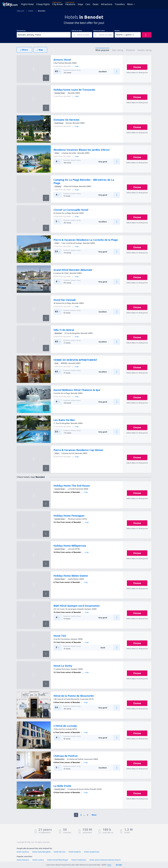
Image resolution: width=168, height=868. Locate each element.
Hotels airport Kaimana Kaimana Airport (105, 860)
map (76, 66)
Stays (80, 4)
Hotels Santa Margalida (41, 852)
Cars (88, 4)
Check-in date (77, 31)
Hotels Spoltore (23, 852)
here (109, 865)
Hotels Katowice (23, 860)
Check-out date (99, 31)
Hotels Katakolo (75, 852)
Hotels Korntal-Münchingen (58, 860)
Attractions (107, 4)
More (130, 4)
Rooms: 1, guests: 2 (125, 35)
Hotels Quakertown (92, 852)
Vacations (70, 4)
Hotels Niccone (60, 852)
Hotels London (38, 860)
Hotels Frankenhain (79, 860)
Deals (96, 4)
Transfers (120, 4)
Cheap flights (43, 4)
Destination (21, 31)
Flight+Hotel (27, 4)
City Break (58, 4)
